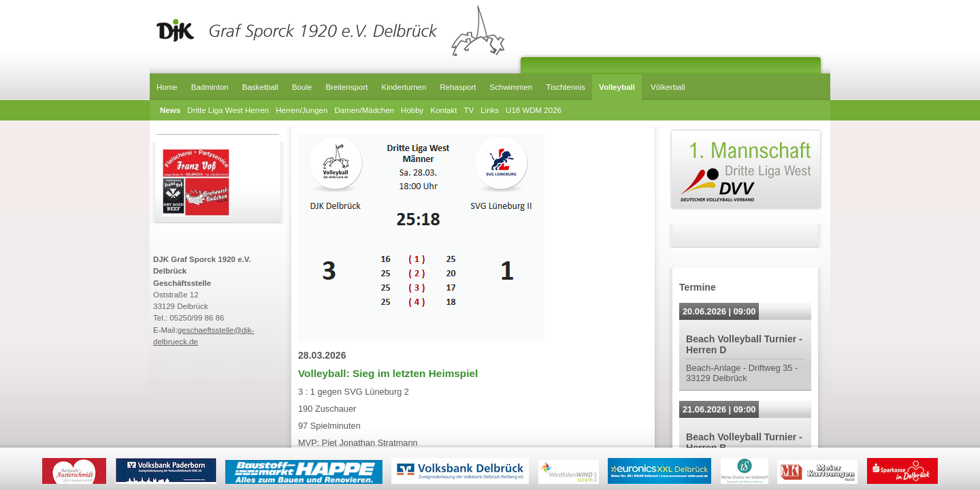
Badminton (210, 87)
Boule (302, 87)
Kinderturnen (404, 87)
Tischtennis (566, 87)
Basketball (260, 87)
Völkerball (668, 87)
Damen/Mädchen (364, 110)
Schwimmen (511, 87)
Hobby (412, 110)
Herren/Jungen (301, 110)
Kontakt (443, 110)
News (170, 110)
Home (167, 87)
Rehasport (458, 87)
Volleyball (617, 87)
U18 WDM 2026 (534, 110)
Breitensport (346, 87)
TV (469, 110)
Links (490, 110)
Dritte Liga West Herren (228, 110)
